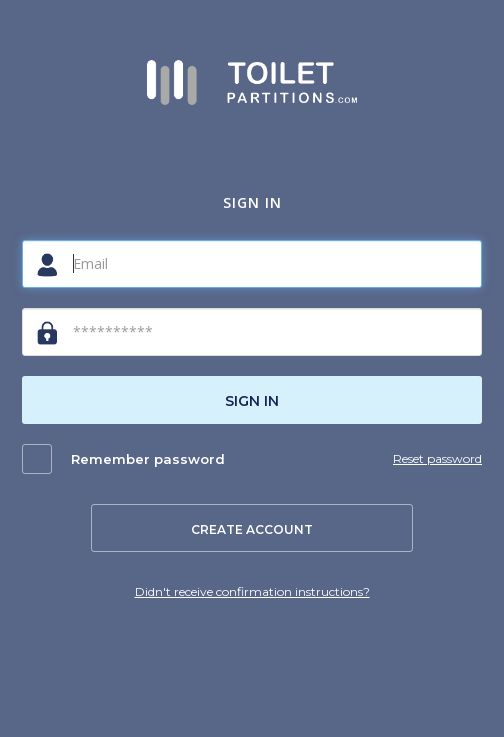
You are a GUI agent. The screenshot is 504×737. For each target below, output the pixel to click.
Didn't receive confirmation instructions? (252, 591)
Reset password (437, 458)
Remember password (148, 459)
